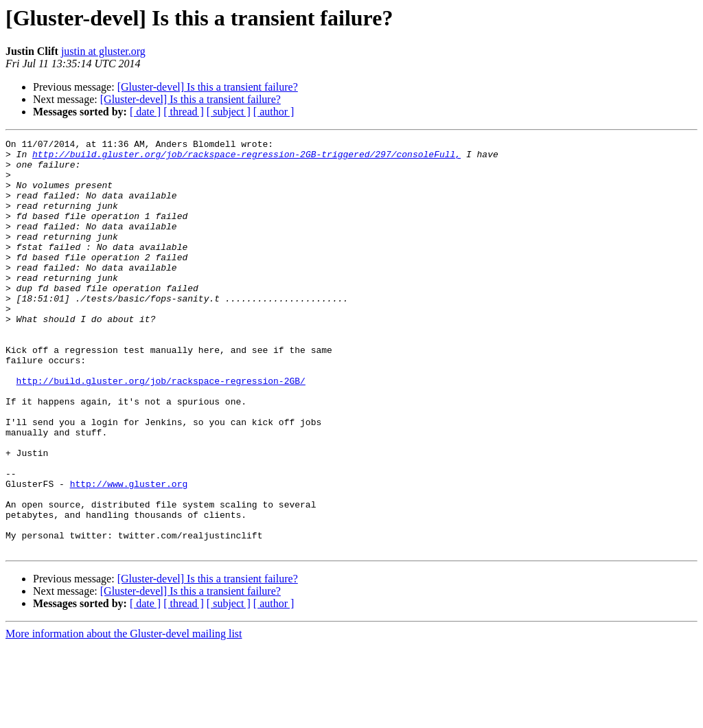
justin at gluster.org (103, 51)
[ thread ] (184, 112)
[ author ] (274, 112)
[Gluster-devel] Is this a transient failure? (208, 87)
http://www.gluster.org (129, 554)
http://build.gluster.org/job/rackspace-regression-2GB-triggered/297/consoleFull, (246, 158)
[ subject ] (229, 112)
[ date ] (145, 112)
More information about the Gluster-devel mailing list (124, 716)
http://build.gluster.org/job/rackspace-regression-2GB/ (161, 430)
